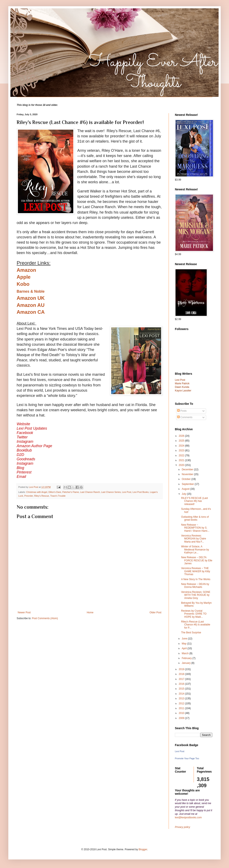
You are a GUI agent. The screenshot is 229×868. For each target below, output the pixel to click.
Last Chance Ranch (90, 492)
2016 (182, 684)
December (188, 469)
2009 (182, 718)
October (187, 479)
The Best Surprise (191, 633)
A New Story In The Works (196, 579)
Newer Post (24, 612)
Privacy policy (182, 827)
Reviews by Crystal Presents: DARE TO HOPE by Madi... (194, 614)
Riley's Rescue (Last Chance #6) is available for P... (196, 625)
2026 (182, 436)
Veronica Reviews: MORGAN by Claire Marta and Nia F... (194, 539)
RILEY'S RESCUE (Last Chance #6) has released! (194, 501)
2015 (182, 689)
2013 (182, 698)
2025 (182, 441)
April (185, 648)
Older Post (155, 612)
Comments (185, 417)
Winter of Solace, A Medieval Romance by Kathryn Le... (195, 550)
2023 (182, 450)
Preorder (29, 496)
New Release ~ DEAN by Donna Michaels (195, 586)
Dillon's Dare (55, 492)
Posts (182, 411)
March (186, 653)
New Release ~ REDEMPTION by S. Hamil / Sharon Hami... (195, 528)
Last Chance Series (111, 492)
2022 (182, 456)
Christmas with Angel (37, 492)
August (186, 489)
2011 (182, 708)
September (188, 484)
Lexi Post (127, 492)
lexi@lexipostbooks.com (188, 817)
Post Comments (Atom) (45, 618)
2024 (182, 446)
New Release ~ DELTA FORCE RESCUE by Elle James (197, 560)
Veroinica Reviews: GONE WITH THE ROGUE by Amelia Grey (196, 595)
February (187, 658)
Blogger (143, 849)
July (184, 494)
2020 (182, 465)
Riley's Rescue (42, 496)
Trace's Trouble (58, 496)
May (184, 644)
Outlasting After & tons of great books (195, 518)
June (185, 639)
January (187, 663)
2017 (182, 679)
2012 (182, 704)
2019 (182, 669)
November (188, 474)
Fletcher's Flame (71, 492)
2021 (182, 460)
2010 (182, 713)
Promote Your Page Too (187, 758)
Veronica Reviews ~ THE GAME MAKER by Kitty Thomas (196, 571)
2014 (182, 694)
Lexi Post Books (140, 492)
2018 (182, 674)
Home (90, 612)
